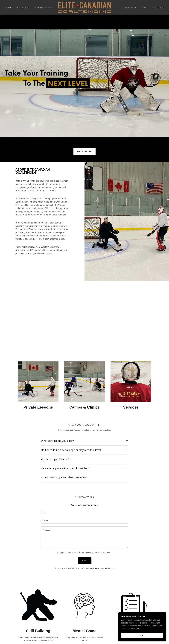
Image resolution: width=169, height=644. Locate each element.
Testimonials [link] (129, 7)
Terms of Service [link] (106, 569)
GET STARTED (84, 152)
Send (85, 560)
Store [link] (144, 7)
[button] (22, 7)
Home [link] (9, 7)
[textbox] (84, 512)
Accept (142, 635)
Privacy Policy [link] (93, 569)
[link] (84, 7)
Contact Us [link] (158, 7)
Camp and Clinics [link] (43, 7)
